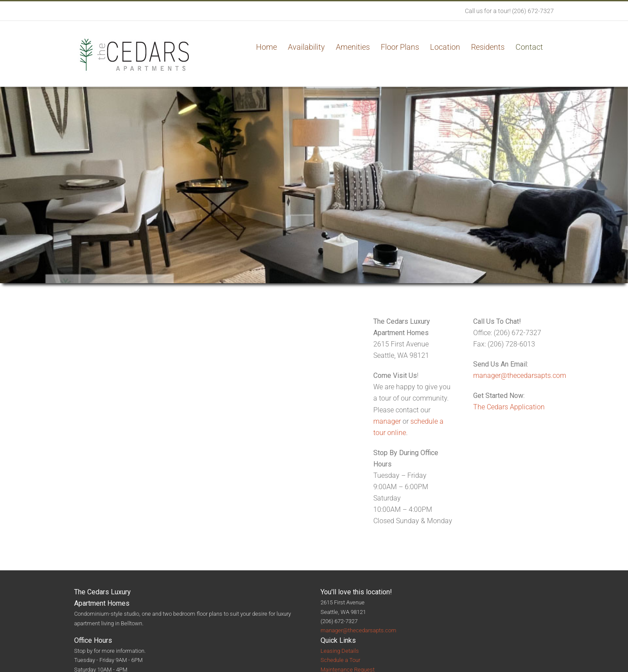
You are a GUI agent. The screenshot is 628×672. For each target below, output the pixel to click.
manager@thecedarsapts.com (520, 375)
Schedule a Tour (340, 660)
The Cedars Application (509, 407)
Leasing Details (340, 651)
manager (387, 421)
